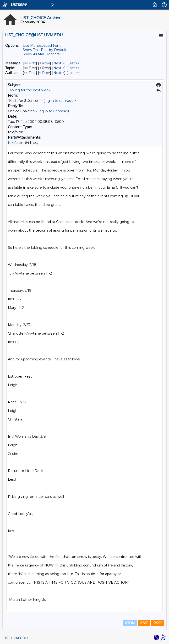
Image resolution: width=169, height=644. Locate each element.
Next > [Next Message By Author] (59, 73)
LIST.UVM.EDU (15, 638)
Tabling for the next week (29, 90)
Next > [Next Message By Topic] (59, 68)
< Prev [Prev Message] (45, 63)
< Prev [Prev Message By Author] (45, 73)
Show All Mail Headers (41, 54)
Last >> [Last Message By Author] (74, 73)
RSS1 (144, 623)
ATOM (130, 623)
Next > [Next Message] (59, 63)
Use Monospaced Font (42, 46)
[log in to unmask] (59, 101)
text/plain (16, 143)
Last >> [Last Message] (74, 63)
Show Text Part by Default (45, 50)
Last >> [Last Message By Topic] (74, 68)
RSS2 (158, 623)
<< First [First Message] (30, 63)
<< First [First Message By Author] (30, 73)
